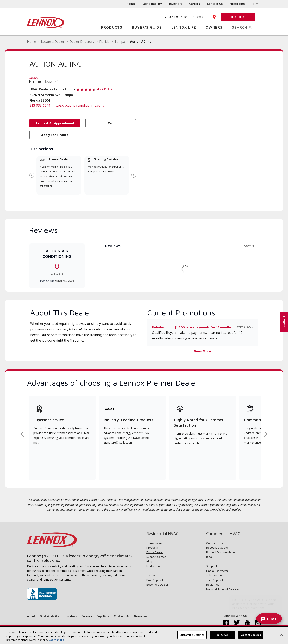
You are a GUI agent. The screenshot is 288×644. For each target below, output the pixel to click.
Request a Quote (217, 547)
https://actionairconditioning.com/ (79, 105)
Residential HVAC (162, 534)
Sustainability (152, 4)
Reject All (222, 635)
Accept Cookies (251, 635)
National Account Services (223, 589)
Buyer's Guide (148, 27)
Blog (149, 561)
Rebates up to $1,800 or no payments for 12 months (192, 327)
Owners (216, 27)
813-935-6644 (40, 105)
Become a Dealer (157, 584)
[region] (144, 635)
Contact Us (215, 4)
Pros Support (155, 580)
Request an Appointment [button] (55, 123)
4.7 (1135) (104, 89)
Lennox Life (185, 27)
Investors (176, 4)
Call (110, 123)
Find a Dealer (238, 17)
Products (113, 27)
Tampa (120, 42)
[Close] (282, 635)
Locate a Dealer (53, 42)
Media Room (154, 566)
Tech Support (215, 580)
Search (246, 27)
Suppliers (103, 616)
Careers (194, 4)
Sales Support (215, 575)
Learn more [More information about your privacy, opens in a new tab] (56, 640)
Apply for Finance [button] (55, 135)
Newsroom (237, 4)
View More (202, 351)
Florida (104, 42)
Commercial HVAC (223, 534)
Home (31, 42)
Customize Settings (192, 635)
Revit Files (213, 584)
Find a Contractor (217, 571)
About (131, 4)
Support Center (156, 557)
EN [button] (253, 4)
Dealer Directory (82, 42)
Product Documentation (221, 552)
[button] (284, 322)
